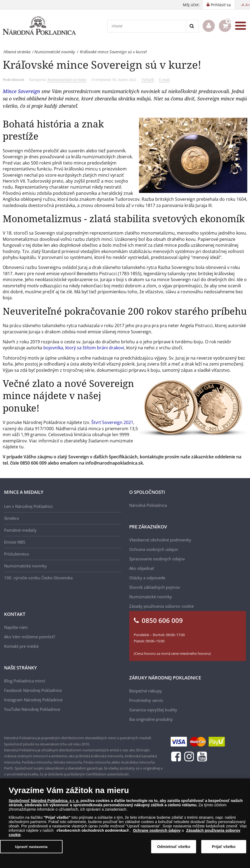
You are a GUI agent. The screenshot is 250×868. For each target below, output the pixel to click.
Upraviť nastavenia (31, 846)
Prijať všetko (224, 847)
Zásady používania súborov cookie (161, 606)
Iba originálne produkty (151, 719)
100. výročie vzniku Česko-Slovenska (38, 578)
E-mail (164, 80)
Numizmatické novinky (67, 80)
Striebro (12, 518)
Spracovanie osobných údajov (157, 559)
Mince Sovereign (21, 91)
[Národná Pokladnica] (39, 26)
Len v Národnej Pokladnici (28, 506)
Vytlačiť (148, 80)
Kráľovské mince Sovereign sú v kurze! (102, 65)
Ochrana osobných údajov (154, 549)
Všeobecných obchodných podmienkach (93, 830)
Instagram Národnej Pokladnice (33, 700)
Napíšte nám (16, 627)
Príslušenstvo (17, 554)
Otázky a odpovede (147, 578)
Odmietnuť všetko (174, 847)
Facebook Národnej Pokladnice (33, 690)
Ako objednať (142, 568)
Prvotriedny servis (146, 700)
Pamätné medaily (20, 530)
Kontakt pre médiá (21, 646)
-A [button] (242, 5)
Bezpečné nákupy (146, 691)
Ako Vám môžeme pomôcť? (30, 637)
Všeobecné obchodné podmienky (160, 540)
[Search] (192, 26)
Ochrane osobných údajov (157, 830)
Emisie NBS (15, 542)
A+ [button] (248, 5)
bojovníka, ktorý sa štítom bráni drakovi (84, 348)
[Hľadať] (147, 26)
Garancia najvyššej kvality (153, 710)
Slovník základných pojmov (155, 587)
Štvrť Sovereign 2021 (112, 422)
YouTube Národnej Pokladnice (32, 709)
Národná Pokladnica (148, 505)
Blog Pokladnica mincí (25, 681)
